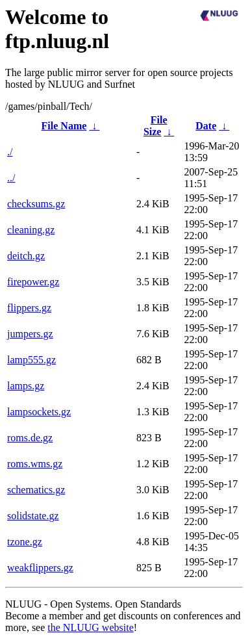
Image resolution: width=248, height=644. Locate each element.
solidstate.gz (33, 516)
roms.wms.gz (35, 464)
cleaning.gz (31, 230)
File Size (155, 126)
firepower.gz (33, 282)
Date (206, 126)
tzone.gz (25, 542)
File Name (64, 126)
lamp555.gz (31, 360)
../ (11, 178)
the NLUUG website (90, 627)
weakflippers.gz (40, 568)
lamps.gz (26, 386)
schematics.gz (36, 490)
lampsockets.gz (39, 412)
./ (10, 152)
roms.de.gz (30, 438)
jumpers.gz (30, 334)
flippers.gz (29, 308)
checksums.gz (36, 204)
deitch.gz (26, 256)
